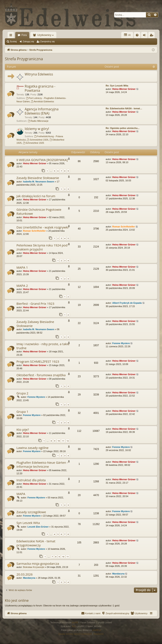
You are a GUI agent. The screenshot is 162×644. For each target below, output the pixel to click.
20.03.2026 (25, 574)
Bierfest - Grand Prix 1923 (35, 304)
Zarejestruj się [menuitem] (152, 36)
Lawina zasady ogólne (32, 448)
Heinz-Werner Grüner (124, 89)
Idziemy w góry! (37, 129)
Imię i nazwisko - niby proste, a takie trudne (43, 346)
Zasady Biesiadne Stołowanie (38, 178)
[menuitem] (137, 35)
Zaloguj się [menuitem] (145, 36)
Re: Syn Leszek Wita (117, 86)
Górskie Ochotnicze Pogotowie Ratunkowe (39, 211)
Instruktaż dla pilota (31, 480)
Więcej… (12, 36)
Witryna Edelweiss (39, 74)
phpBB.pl (97, 630)
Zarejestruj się (47, 41)
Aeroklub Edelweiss (43, 101)
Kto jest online (17, 600)
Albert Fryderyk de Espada (127, 303)
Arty (74, 626)
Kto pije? (23, 429)
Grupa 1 (22, 412)
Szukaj (13, 41)
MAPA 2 (22, 286)
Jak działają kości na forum (36, 196)
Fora (24, 35)
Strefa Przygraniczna (24, 59)
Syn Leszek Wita (28, 523)
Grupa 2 (22, 393)
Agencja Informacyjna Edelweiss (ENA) (42, 111)
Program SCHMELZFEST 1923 (38, 361)
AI (127, 35)
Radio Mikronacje (38, 121)
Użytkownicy (44, 35)
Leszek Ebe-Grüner (38, 527)
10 (59, 441)
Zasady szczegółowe (31, 512)
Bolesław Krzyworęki (34, 567)
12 (68, 441)
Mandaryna (29, 578)
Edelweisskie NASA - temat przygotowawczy (36, 543)
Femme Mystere (121, 343)
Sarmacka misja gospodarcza (38, 563)
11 (63, 441)
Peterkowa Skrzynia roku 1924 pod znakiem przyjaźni (42, 247)
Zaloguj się (28, 41)
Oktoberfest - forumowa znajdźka (41, 375)
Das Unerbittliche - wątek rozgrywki (42, 227)
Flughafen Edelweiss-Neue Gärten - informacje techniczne (42, 464)
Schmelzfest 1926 (38, 140)
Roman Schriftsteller (34, 231)
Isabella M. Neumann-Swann (39, 182)
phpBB (75, 623)
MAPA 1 (22, 267)
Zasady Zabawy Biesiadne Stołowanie (35, 324)
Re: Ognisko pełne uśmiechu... (123, 128)
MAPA (21, 494)
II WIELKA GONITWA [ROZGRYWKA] (42, 160)
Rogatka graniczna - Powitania (40, 88)
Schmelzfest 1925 (34, 143)
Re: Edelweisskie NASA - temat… (124, 108)
